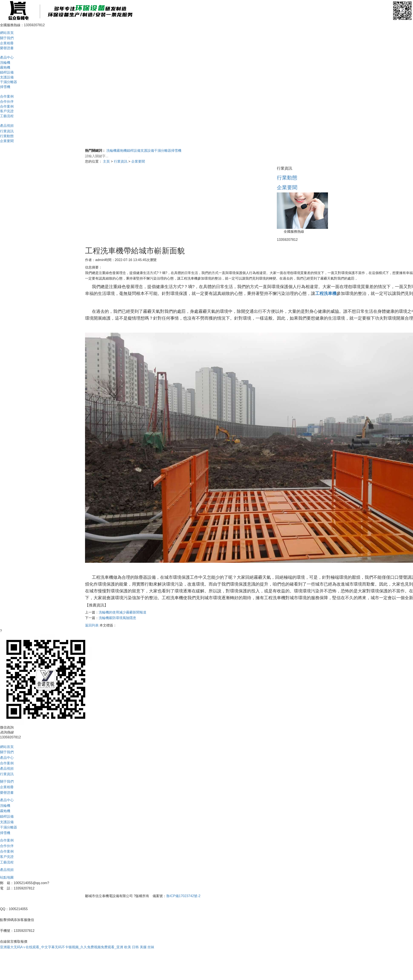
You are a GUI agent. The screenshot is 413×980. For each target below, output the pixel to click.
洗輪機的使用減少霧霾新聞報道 (123, 612)
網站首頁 (7, 33)
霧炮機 (5, 67)
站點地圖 (7, 877)
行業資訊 (7, 131)
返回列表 (92, 625)
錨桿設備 (7, 72)
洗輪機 (5, 63)
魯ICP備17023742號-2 (183, 896)
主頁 (106, 161)
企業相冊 (7, 43)
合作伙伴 (7, 102)
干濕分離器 (9, 82)
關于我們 (7, 38)
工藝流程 (7, 116)
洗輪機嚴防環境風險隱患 (117, 618)
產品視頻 (7, 126)
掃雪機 (5, 87)
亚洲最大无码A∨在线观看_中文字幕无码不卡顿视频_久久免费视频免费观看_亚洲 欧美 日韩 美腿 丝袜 (77, 947)
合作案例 (7, 96)
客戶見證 (7, 111)
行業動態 (7, 136)
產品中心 (7, 57)
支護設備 (7, 77)
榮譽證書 (7, 48)
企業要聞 (7, 141)
